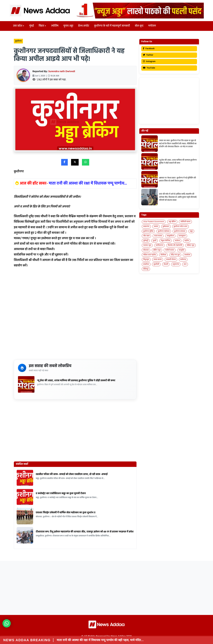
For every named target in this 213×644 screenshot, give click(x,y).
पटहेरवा (177, 241)
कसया (156, 226)
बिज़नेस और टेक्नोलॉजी (175, 245)
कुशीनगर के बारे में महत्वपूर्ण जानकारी (112, 26)
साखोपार (146, 264)
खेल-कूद (139, 26)
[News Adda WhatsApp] (7, 623)
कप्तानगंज (146, 226)
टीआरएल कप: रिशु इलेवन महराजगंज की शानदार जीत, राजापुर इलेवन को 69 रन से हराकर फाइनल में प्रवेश (85, 532)
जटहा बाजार (158, 236)
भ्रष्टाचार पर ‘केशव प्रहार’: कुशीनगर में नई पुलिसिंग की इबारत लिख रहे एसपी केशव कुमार (177, 179)
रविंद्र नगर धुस (175, 255)
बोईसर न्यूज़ (190, 245)
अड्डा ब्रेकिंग (172, 222)
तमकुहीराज (170, 236)
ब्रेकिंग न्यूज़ (157, 250)
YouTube (149, 68)
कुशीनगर (18, 41)
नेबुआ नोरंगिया (166, 241)
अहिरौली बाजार (185, 222)
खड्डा (191, 231)
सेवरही (166, 264)
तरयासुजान (182, 236)
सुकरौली (156, 264)
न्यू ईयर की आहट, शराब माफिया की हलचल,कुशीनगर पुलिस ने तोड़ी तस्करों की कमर (76, 381)
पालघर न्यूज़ (147, 245)
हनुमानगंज (176, 264)
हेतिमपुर (146, 269)
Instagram (149, 61)
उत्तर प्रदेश (18, 26)
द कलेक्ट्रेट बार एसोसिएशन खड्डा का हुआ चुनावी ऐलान (61, 493)
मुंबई (32, 26)
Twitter (148, 55)
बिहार (41, 26)
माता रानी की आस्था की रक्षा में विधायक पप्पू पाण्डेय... (88, 184)
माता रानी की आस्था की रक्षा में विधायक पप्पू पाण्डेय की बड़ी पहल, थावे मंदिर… (100, 640)
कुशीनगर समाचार (180, 231)
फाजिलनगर (160, 245)
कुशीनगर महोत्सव (164, 231)
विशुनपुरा (146, 259)
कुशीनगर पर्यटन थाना (181, 226)
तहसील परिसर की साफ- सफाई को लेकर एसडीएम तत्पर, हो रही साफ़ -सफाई (72, 474)
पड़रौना (187, 241)
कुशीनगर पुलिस (148, 231)
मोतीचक (163, 255)
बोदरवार (146, 250)
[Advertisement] (75, 315)
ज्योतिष (55, 26)
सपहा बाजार (158, 259)
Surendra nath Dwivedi (62, 71)
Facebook (149, 49)
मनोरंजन (152, 26)
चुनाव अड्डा (68, 26)
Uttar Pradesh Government (154, 222)
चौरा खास (146, 236)
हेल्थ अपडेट (84, 26)
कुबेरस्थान (166, 226)
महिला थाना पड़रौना (150, 255)
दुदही (155, 241)
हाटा (185, 264)
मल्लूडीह (182, 250)
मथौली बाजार (170, 250)
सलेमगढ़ (183, 259)
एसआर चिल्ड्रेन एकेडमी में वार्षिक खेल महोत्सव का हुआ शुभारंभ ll (66, 513)
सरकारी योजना (171, 259)
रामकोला (187, 255)
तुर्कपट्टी (146, 241)
